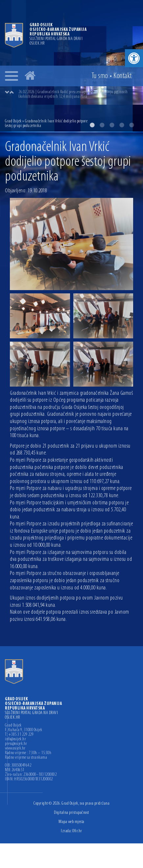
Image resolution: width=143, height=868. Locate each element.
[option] (78, 95)
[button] (134, 58)
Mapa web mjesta (71, 822)
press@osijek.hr (16, 744)
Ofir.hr (77, 831)
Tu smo (100, 76)
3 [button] (112, 125)
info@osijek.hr (15, 739)
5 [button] (131, 125)
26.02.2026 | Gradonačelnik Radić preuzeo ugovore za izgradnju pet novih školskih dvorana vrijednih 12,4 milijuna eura (73, 94)
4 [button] (122, 125)
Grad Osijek (13, 121)
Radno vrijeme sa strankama (26, 758)
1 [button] (92, 125)
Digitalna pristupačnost (71, 813)
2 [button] (102, 125)
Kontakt (123, 76)
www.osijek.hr (15, 749)
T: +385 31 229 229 (19, 735)
